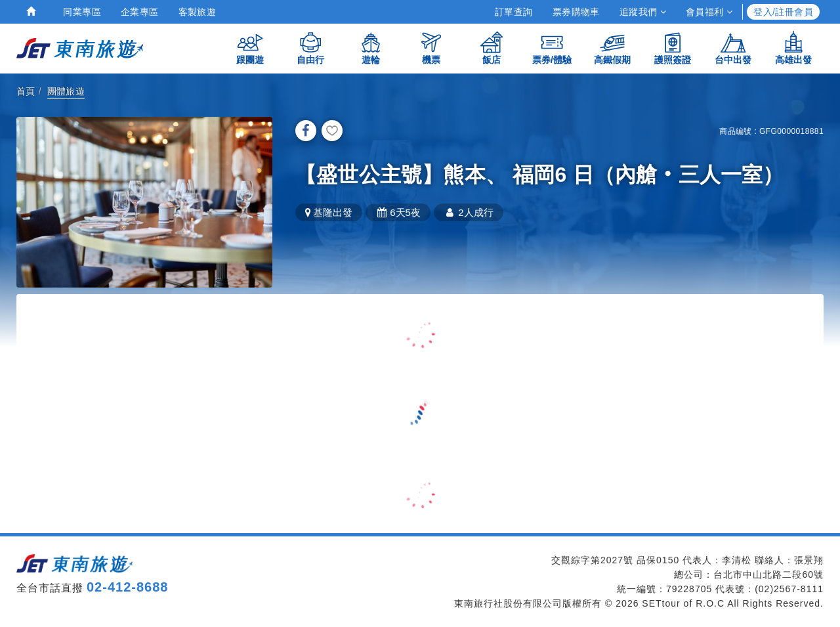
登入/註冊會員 (783, 12)
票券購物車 (576, 12)
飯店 (492, 48)
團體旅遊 (66, 91)
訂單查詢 (514, 12)
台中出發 (733, 48)
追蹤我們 (643, 12)
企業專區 (140, 12)
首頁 (26, 91)
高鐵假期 (612, 48)
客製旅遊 (198, 12)
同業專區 (82, 12)
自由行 (310, 48)
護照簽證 (673, 48)
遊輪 (371, 48)
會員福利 (709, 12)
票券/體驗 (552, 48)
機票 (431, 48)
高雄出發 (793, 48)
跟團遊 (250, 48)
